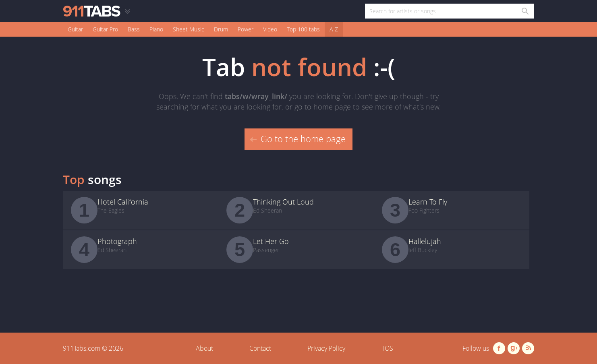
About (204, 348)
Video (270, 29)
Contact (260, 348)
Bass (134, 29)
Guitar (75, 29)
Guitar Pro (105, 29)
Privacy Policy (326, 348)
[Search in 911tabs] (525, 11)
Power (246, 29)
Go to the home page (298, 139)
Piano (156, 29)
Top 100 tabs (303, 29)
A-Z (334, 29)
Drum (221, 29)
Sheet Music (189, 29)
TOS (387, 348)
